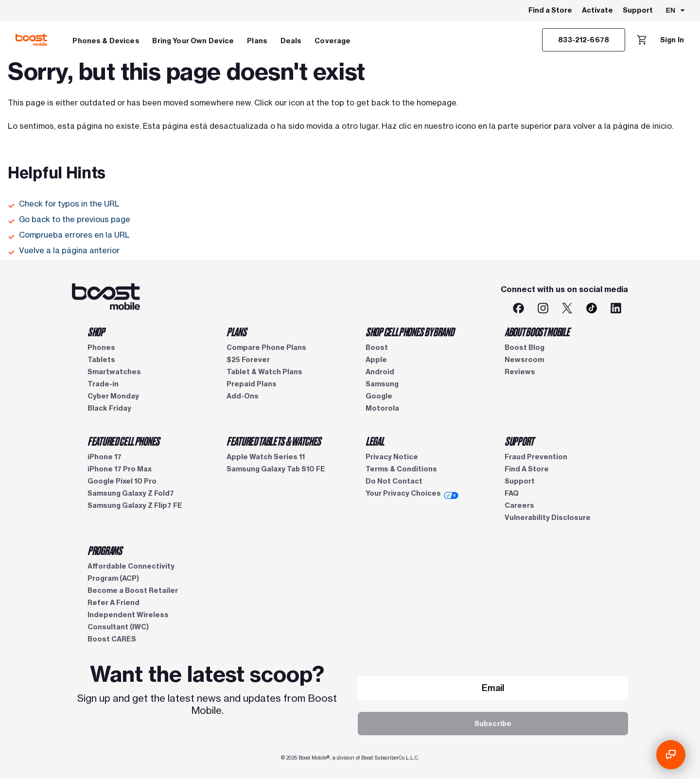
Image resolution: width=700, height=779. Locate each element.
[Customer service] (584, 40)
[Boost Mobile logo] (31, 40)
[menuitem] (106, 40)
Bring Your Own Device (193, 41)
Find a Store (550, 10)
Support (638, 10)
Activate (597, 10)
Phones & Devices (106, 41)
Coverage (332, 41)
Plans (257, 41)
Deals (291, 41)
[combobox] (676, 11)
